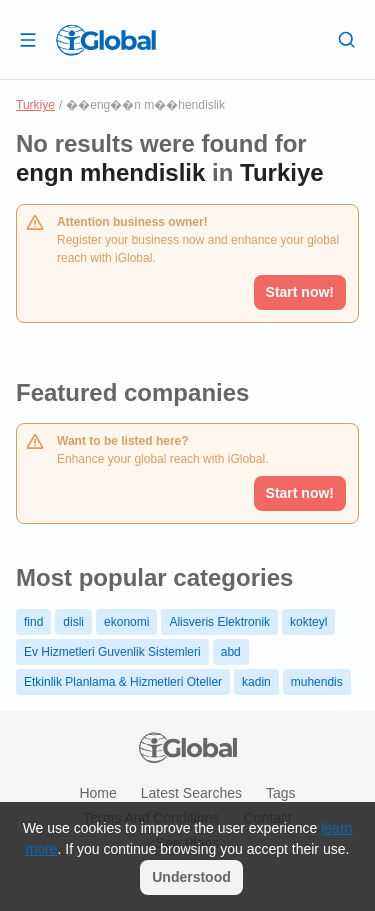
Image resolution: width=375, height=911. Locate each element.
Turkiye (35, 105)
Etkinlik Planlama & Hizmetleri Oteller (123, 682)
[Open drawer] (28, 39)
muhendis (317, 682)
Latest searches (191, 793)
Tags (281, 793)
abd (231, 652)
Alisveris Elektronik (219, 622)
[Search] (347, 39)
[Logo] (106, 40)
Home (97, 793)
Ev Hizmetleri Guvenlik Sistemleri (112, 652)
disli (73, 622)
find (33, 622)
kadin (256, 682)
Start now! (300, 493)
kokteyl (308, 622)
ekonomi (126, 622)
